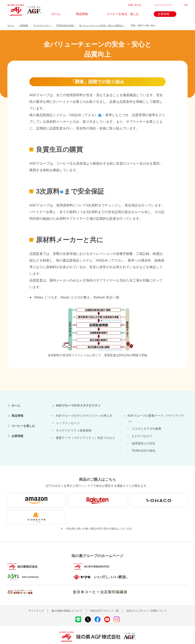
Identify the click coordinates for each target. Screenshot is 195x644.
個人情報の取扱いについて (67, 601)
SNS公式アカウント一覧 (104, 601)
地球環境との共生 (143, 443)
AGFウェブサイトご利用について (147, 601)
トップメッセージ (68, 423)
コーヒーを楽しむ (23, 426)
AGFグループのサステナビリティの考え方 (84, 416)
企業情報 (17, 436)
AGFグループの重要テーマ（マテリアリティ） (156, 418)
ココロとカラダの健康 (146, 429)
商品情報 (17, 416)
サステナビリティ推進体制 (74, 430)
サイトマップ (36, 601)
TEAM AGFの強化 (143, 451)
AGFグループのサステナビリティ (78, 406)
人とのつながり (142, 436)
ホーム (16, 406)
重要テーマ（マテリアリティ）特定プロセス (85, 438)
